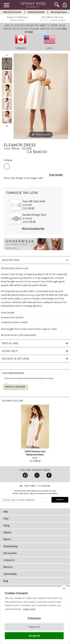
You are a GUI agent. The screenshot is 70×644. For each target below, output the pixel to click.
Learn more (29, 609)
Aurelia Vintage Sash (35, 215)
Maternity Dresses (12, 12)
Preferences (34, 618)
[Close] (40, 32)
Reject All (34, 627)
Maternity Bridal (36, 12)
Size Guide (56, 175)
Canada (21, 48)
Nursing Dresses (59, 12)
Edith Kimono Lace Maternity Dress (35, 453)
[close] (64, 588)
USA (49, 48)
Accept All (34, 636)
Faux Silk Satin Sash (34, 201)
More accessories (33, 228)
